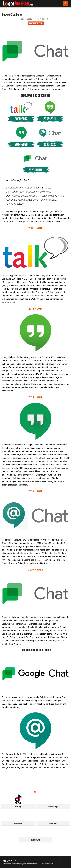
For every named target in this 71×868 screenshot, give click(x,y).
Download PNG (35, 23)
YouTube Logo (18, 823)
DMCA (43, 864)
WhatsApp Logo (53, 807)
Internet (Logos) (41, 19)
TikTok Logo (18, 807)
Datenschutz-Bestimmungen (13, 864)
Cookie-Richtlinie (33, 864)
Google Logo (53, 823)
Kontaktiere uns (54, 864)
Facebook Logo (36, 840)
